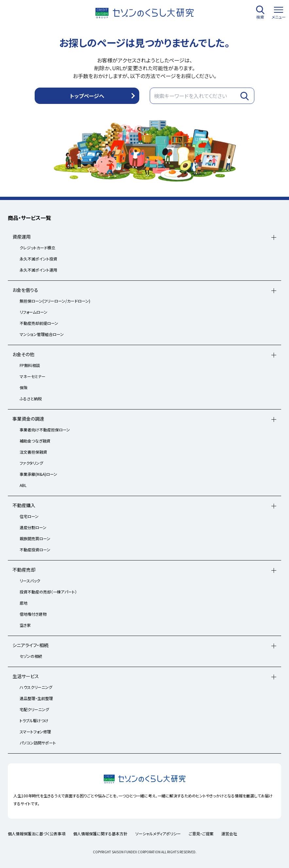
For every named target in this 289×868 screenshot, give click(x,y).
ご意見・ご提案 (201, 834)
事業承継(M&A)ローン (38, 474)
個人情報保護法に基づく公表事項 (37, 834)
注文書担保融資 (33, 452)
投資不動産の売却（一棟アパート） (48, 592)
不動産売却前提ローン (39, 323)
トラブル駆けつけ (34, 720)
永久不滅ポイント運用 (38, 270)
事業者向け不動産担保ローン (45, 430)
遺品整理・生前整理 (36, 698)
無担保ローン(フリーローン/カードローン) (55, 301)
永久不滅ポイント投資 (38, 259)
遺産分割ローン (33, 527)
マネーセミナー (33, 376)
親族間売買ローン (35, 538)
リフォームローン (34, 312)
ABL (23, 485)
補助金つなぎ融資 (35, 441)
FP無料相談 (30, 365)
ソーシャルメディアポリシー (158, 834)
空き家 (25, 625)
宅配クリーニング (34, 709)
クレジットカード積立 (37, 248)
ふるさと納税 (31, 399)
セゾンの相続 (31, 656)
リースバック (30, 581)
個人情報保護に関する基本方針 (100, 834)
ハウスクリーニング (36, 687)
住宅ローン (29, 516)
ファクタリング (31, 463)
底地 (24, 603)
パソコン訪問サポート (38, 743)
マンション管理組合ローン (42, 334)
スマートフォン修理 (35, 732)
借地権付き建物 (33, 614)
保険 (24, 387)
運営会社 (229, 834)
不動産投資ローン (35, 550)
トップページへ (87, 96)
